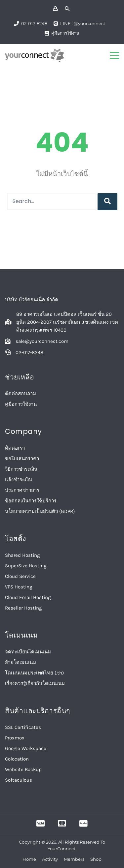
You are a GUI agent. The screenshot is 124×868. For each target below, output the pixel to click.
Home (29, 859)
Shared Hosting (22, 555)
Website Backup (23, 769)
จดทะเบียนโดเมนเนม (28, 652)
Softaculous (19, 780)
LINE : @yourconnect (83, 23)
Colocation (17, 759)
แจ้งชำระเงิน (19, 480)
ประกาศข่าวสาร (22, 490)
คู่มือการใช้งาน (65, 33)
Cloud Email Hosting (28, 597)
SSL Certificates (23, 727)
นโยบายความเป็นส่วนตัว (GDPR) (40, 511)
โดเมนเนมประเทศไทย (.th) (34, 673)
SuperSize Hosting (26, 566)
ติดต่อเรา (15, 448)
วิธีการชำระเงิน (21, 469)
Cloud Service (20, 576)
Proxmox (15, 738)
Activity (50, 859)
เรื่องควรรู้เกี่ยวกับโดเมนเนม (35, 683)
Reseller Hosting (23, 608)
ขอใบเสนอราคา (22, 459)
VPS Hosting (19, 587)
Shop (96, 859)
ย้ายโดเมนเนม (21, 662)
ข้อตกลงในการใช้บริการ (31, 501)
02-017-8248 (34, 23)
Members (74, 859)
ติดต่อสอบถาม (21, 394)
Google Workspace (26, 748)
